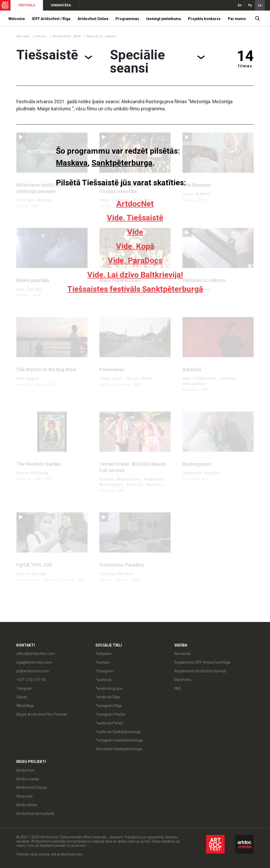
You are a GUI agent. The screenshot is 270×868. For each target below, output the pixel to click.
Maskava (72, 163)
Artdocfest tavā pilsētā (35, 814)
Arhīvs (41, 36)
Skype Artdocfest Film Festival (42, 714)
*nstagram (105, 671)
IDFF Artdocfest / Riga (51, 19)
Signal (21, 697)
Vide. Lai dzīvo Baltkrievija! (135, 275)
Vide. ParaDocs (135, 260)
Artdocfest (25, 770)
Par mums (237, 19)
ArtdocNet (135, 204)
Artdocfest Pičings (32, 787)
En (240, 5)
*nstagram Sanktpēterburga (119, 740)
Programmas (127, 19)
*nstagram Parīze (110, 714)
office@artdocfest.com (36, 654)
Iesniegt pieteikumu (164, 19)
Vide (135, 232)
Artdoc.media (28, 779)
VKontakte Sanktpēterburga (119, 749)
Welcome (17, 19)
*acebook (103, 680)
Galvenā (23, 36)
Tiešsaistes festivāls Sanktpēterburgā (135, 289)
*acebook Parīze (109, 723)
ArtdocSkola (27, 805)
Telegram (24, 688)
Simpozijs (25, 796)
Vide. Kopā (135, 246)
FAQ (178, 688)
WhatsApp (25, 706)
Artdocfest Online (93, 19)
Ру (250, 5)
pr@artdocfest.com (33, 671)
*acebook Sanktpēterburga (118, 732)
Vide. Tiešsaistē (135, 218)
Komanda (182, 654)
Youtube (103, 662)
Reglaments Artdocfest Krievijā (200, 671)
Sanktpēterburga (122, 163)
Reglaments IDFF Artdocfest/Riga (202, 662)
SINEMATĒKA (61, 5)
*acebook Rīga (108, 697)
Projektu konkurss (204, 19)
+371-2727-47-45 (31, 680)
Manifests (183, 680)
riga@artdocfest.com (34, 662)
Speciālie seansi (101, 36)
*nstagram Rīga (109, 706)
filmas (245, 66)
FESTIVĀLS (27, 5)
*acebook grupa (109, 688)
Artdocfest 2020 (67, 36)
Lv (260, 5)
